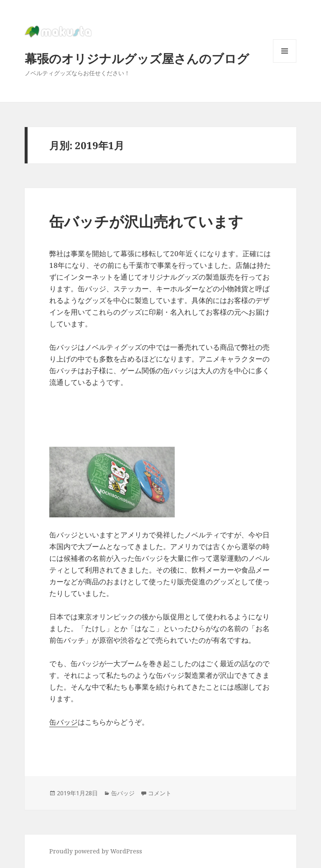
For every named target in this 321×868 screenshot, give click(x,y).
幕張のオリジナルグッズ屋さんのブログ (137, 58)
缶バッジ (64, 722)
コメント (160, 793)
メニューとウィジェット (285, 62)
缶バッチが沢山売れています (146, 221)
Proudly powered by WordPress (96, 851)
